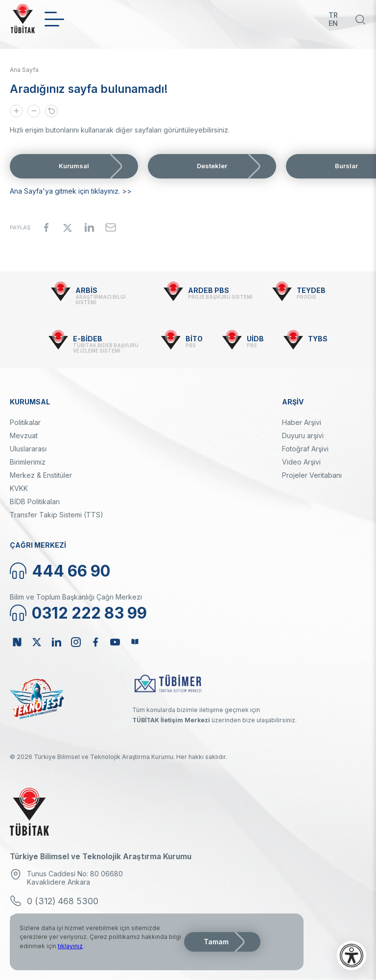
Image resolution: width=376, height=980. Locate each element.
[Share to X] (68, 227)
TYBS (318, 339)
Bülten (135, 642)
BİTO (194, 339)
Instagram (76, 642)
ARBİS (86, 290)
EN (333, 23)
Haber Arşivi (302, 422)
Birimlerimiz (28, 462)
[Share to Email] (111, 227)
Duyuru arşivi (303, 435)
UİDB (255, 339)
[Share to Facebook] (46, 227)
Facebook (95, 642)
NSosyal (17, 642)
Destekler (212, 166)
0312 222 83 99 (89, 613)
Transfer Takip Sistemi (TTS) (57, 515)
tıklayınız (70, 946)
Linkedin (56, 642)
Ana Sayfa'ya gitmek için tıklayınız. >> (71, 191)
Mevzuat (24, 435)
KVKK (19, 488)
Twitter (37, 642)
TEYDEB (311, 290)
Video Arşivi (301, 462)
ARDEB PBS (209, 290)
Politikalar (25, 422)
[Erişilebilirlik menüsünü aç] (352, 956)
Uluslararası (28, 449)
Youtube (115, 642)
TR (333, 15)
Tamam (216, 942)
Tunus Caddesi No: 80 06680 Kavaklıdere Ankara (75, 878)
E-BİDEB (88, 339)
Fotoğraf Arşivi (305, 449)
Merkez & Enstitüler (41, 475)
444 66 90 (71, 571)
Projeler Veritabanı (312, 475)
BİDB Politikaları (35, 501)
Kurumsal (74, 166)
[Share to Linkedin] (89, 227)
